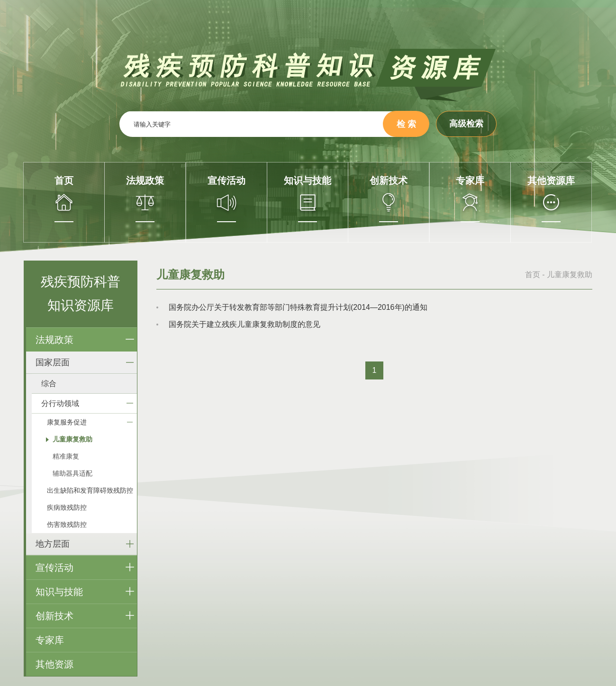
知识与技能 (59, 592)
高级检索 (466, 124)
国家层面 (53, 362)
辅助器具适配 (72, 473)
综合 (49, 384)
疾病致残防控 (67, 507)
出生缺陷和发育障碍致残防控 (90, 490)
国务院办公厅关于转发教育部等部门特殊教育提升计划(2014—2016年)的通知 (298, 307)
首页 (533, 275)
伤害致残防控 (67, 524)
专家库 (50, 640)
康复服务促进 (67, 422)
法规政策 (54, 340)
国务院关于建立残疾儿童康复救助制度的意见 (245, 324)
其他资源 (54, 664)
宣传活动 (54, 568)
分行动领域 (60, 403)
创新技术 (54, 616)
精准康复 (66, 456)
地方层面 (53, 544)
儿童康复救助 (72, 439)
